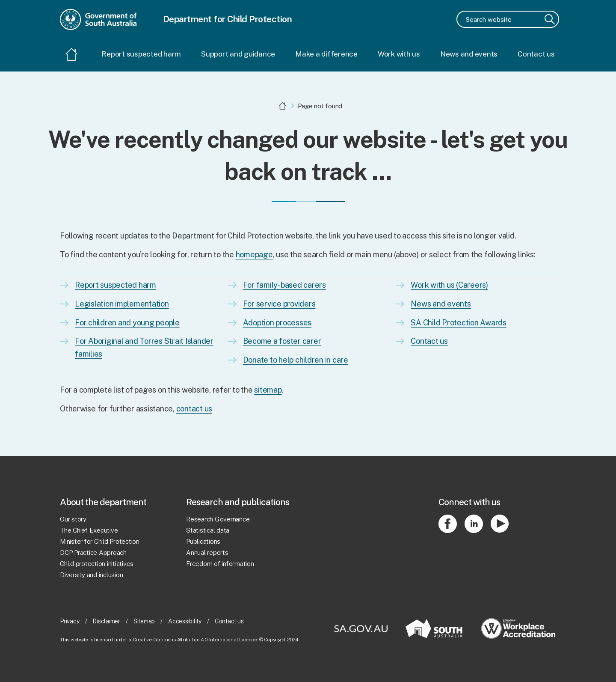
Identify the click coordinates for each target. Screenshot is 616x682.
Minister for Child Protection (100, 541)
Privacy (70, 622)
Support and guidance (238, 54)
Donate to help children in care (296, 360)
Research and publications (238, 502)
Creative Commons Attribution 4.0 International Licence (195, 640)
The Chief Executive (89, 530)
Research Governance (218, 519)
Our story (73, 519)
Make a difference (326, 54)
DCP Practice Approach (93, 552)
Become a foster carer (282, 341)
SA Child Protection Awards (459, 323)
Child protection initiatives (97, 564)
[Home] (71, 55)
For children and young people (127, 323)
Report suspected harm (141, 54)
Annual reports (207, 552)
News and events (469, 54)
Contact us (536, 54)
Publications (203, 541)
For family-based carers (284, 285)
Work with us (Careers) (449, 285)
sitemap (268, 390)
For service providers (279, 304)
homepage (254, 255)
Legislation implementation (122, 304)
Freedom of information (220, 564)
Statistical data (208, 530)
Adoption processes (277, 323)
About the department (103, 502)
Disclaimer (106, 622)
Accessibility (185, 622)
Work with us (399, 54)
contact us (194, 409)
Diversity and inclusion (91, 575)
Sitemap (144, 622)
